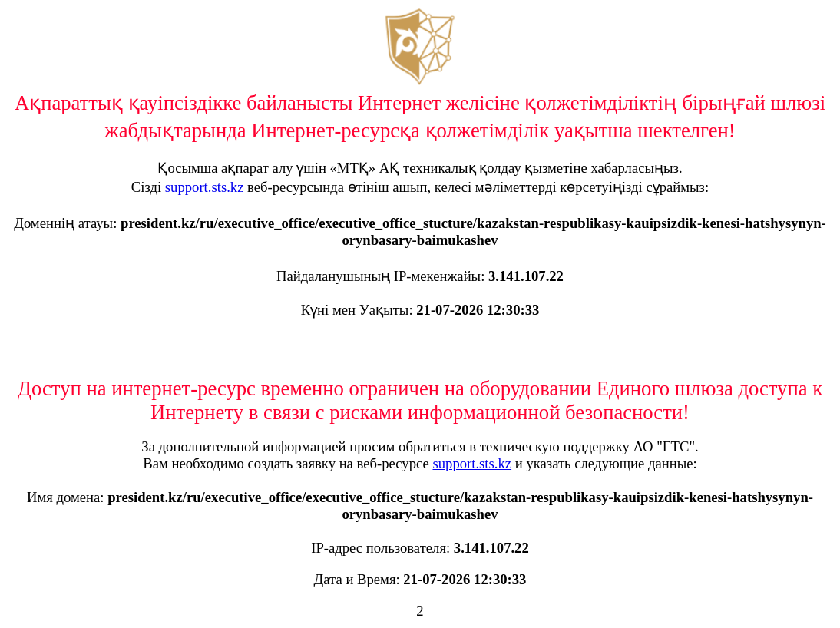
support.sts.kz (205, 187)
